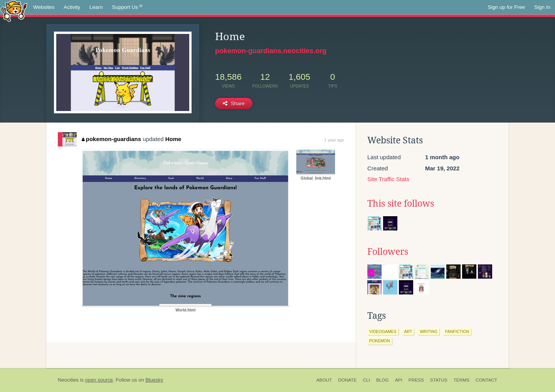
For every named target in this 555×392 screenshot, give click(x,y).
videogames (383, 331)
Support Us (127, 7)
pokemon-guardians (111, 139)
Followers (388, 252)
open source (99, 380)
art (408, 331)
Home (173, 139)
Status (439, 380)
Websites (44, 7)
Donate (347, 380)
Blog (383, 380)
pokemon (380, 341)
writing (429, 331)
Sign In (542, 7)
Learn (96, 7)
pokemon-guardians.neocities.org (271, 51)
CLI (367, 380)
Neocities (68, 380)
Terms (462, 380)
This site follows (401, 204)
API (399, 380)
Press (416, 380)
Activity (72, 7)
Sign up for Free (506, 7)
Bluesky (154, 380)
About (324, 380)
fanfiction (457, 331)
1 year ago (334, 140)
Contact (486, 380)
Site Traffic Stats (388, 179)
